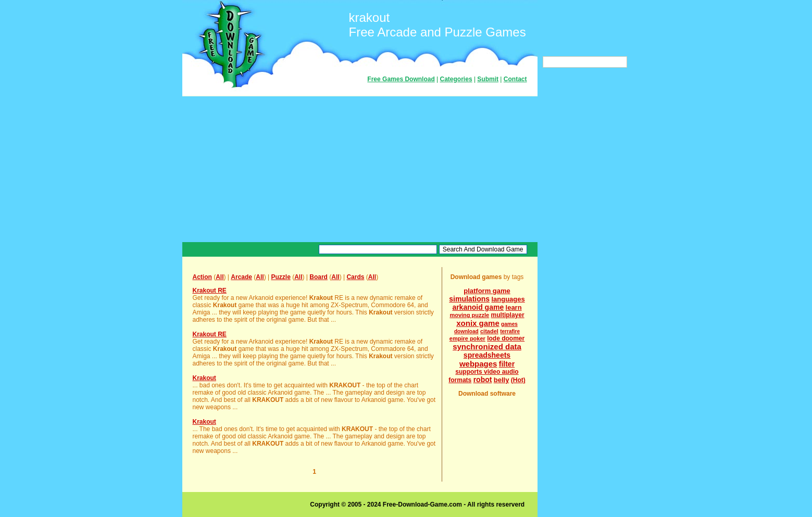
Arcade (241, 277)
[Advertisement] (360, 169)
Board (318, 277)
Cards (355, 277)
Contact (515, 79)
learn (514, 307)
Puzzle (280, 277)
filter (507, 364)
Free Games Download (401, 79)
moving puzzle (469, 315)
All (220, 277)
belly (502, 380)
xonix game (478, 323)
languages (508, 299)
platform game (487, 291)
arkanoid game (478, 307)
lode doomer (506, 338)
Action (202, 277)
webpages (478, 364)
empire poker (467, 338)
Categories (456, 79)
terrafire (510, 331)
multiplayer (508, 315)
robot (483, 380)
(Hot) (518, 380)
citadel (489, 331)
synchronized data (487, 346)
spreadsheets (487, 355)
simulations (469, 299)
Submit (488, 79)
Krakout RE (210, 291)
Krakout (204, 378)
